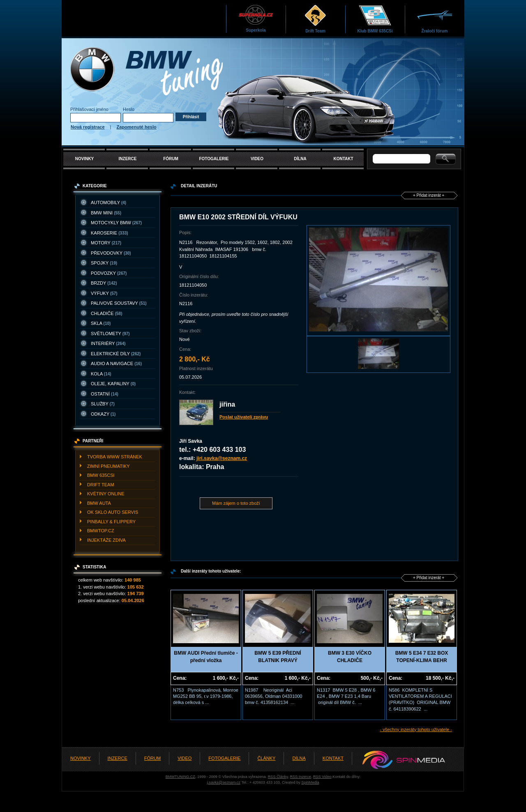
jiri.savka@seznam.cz (222, 458)
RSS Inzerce (300, 777)
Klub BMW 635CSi (375, 19)
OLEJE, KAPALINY (113, 384)
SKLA (101, 323)
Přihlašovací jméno (89, 109)
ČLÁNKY (266, 758)
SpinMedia (310, 782)
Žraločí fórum (435, 19)
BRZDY (104, 283)
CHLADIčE (106, 313)
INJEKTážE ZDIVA (106, 540)
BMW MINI (106, 213)
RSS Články (278, 777)
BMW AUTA (99, 503)
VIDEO (257, 159)
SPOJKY (104, 263)
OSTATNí (105, 394)
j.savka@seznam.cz (224, 782)
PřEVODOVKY (111, 253)
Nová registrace (88, 127)
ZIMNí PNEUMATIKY (108, 466)
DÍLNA (300, 159)
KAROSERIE (110, 233)
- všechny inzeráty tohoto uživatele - (416, 729)
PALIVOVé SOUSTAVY (119, 303)
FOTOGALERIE (214, 159)
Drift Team (315, 19)
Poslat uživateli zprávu (244, 417)
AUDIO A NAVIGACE (116, 363)
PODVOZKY (109, 273)
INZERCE (128, 159)
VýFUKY (104, 293)
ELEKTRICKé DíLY (116, 354)
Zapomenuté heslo (137, 127)
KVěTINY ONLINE (106, 494)
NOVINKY (85, 159)
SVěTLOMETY (110, 334)
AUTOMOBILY (108, 202)
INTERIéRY (108, 343)
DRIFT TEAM (101, 485)
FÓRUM (171, 159)
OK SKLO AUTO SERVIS (113, 512)
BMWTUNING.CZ (180, 777)
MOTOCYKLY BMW (116, 223)
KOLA (101, 374)
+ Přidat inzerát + (429, 195)
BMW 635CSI (101, 475)
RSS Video (322, 777)
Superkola (256, 18)
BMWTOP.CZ (101, 531)
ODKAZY (103, 414)
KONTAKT (343, 159)
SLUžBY (103, 404)
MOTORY (106, 243)
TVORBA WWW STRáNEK (115, 457)
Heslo (129, 109)
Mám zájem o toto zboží (236, 503)
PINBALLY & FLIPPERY (111, 522)
